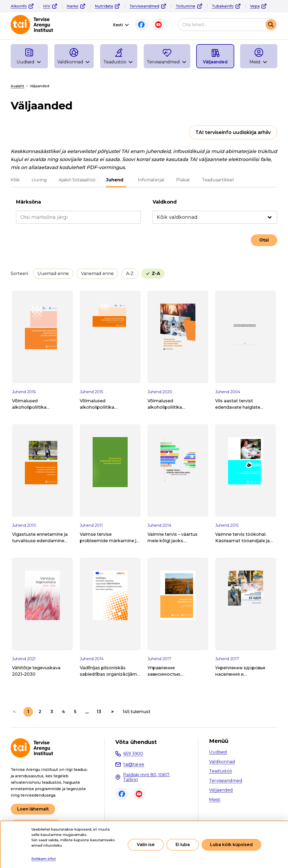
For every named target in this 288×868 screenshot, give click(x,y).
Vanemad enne (97, 274)
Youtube (158, 25)
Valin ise (146, 845)
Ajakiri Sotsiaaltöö (77, 180)
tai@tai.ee (134, 764)
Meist (215, 800)
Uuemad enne (53, 274)
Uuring (39, 180)
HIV (47, 6)
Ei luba (183, 845)
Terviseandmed (144, 6)
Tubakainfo (223, 6)
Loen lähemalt (33, 809)
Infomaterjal (150, 180)
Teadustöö (221, 771)
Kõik (15, 180)
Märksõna (29, 202)
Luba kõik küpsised (231, 845)
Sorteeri (19, 274)
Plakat (182, 180)
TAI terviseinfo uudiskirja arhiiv (233, 132)
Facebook (141, 25)
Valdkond (165, 202)
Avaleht (18, 86)
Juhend (116, 180)
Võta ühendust (136, 742)
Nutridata (104, 6)
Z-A (156, 274)
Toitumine (185, 6)
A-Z (130, 274)
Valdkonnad (222, 762)
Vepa (255, 6)
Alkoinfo (19, 6)
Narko (73, 6)
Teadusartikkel (217, 180)
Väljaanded (221, 790)
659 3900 (133, 754)
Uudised (218, 752)
